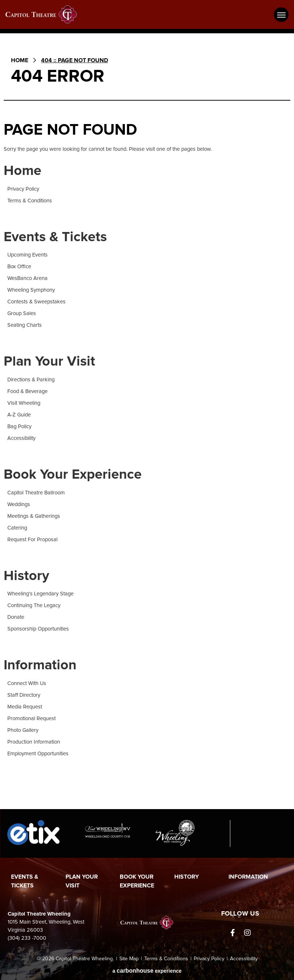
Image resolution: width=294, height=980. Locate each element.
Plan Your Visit (49, 362)
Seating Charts (25, 325)
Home (20, 60)
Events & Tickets (55, 237)
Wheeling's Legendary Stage (40, 594)
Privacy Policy (23, 189)
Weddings (19, 504)
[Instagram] (248, 933)
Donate (16, 617)
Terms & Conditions (30, 201)
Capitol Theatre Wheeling (46, 14)
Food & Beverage (27, 391)
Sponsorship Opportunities (38, 629)
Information (40, 665)
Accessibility (21, 438)
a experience (147, 971)
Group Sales (22, 313)
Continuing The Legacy (34, 605)
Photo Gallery (23, 730)
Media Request (25, 707)
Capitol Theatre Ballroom (36, 493)
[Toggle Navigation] (281, 15)
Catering (17, 528)
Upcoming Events (27, 255)
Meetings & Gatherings (34, 516)
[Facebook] (233, 933)
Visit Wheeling (24, 403)
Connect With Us (27, 683)
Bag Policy (19, 427)
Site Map (129, 959)
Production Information (34, 742)
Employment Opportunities (38, 754)
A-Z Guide (19, 415)
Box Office (19, 267)
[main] (147, 426)
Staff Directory (24, 695)
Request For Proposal (32, 540)
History (26, 576)
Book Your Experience (73, 475)
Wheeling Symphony (31, 290)
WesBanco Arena (27, 278)
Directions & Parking (31, 380)
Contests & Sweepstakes (36, 302)
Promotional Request (31, 719)
